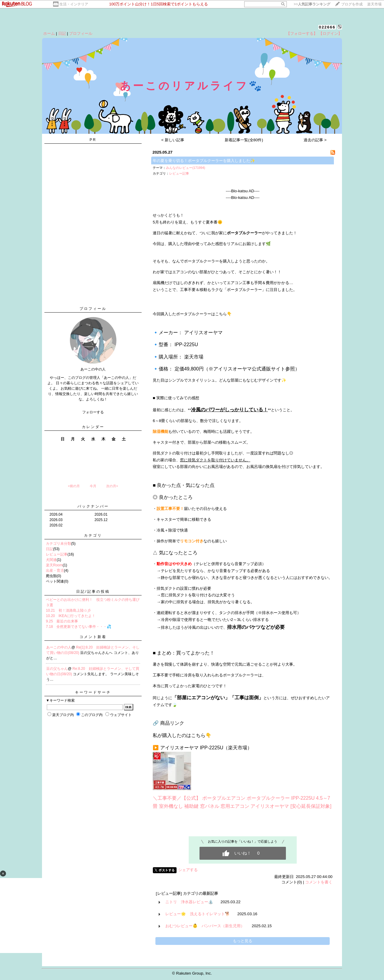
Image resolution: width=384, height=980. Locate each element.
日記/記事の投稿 (93, 592)
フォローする (93, 412)
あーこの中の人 (59, 647)
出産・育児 (55, 571)
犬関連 (51, 560)
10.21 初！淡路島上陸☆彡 (68, 610)
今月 (93, 486)
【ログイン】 (330, 33)
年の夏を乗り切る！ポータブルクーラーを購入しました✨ (204, 161)
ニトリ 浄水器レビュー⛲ (189, 902)
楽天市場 (374, 4)
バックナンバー (93, 506)
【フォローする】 (302, 33)
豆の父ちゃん (57, 669)
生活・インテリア (74, 4)
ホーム (49, 33)
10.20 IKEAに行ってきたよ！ (71, 616)
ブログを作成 (352, 4)
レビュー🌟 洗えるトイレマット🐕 (198, 914)
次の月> (112, 486)
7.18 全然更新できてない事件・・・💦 (79, 627)
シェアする (188, 870)
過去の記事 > (315, 140)
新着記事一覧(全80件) (244, 140)
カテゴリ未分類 (58, 544)
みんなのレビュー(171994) (186, 168)
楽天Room (54, 565)
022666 (327, 27)
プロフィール (81, 33)
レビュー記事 (57, 554)
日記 (62, 33)
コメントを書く (319, 882)
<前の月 (74, 486)
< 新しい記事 (173, 140)
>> (312, 4)
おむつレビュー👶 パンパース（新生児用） (205, 926)
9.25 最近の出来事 (62, 621)
